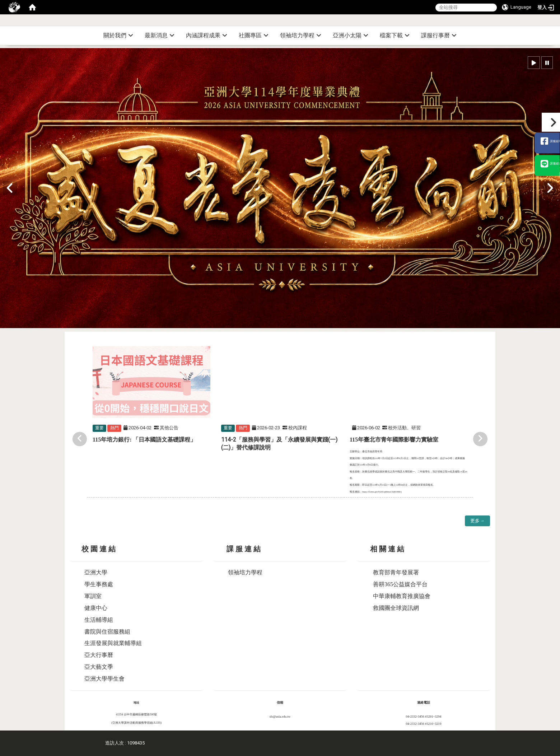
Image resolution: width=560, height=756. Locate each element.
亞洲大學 (96, 572)
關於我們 (118, 35)
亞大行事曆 (99, 655)
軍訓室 (93, 596)
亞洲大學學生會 (104, 679)
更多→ (477, 521)
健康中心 (96, 608)
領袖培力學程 (301, 35)
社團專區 (254, 35)
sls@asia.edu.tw (280, 717)
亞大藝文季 (99, 667)
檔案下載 (395, 35)
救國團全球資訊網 (396, 608)
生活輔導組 (99, 620)
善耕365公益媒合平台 (400, 584)
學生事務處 (99, 584)
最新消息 (160, 35)
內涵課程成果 (207, 35)
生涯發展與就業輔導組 (113, 643)
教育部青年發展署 (396, 572)
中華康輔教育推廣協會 (402, 596)
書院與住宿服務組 (107, 632)
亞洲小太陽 (351, 35)
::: (557, 23)
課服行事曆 (439, 35)
